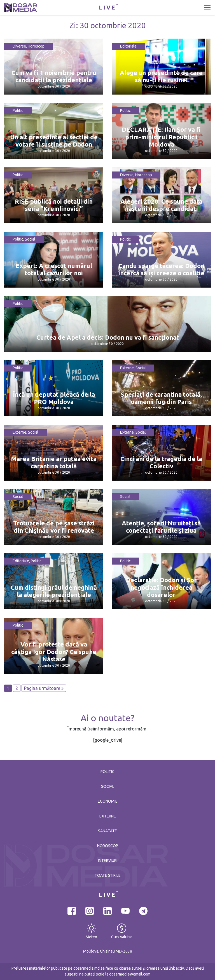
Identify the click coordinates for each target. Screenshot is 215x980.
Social (30, 239)
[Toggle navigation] (207, 8)
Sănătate (107, 831)
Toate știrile (108, 875)
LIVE (107, 7)
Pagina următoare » (44, 688)
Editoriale (128, 46)
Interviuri (108, 861)
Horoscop (36, 46)
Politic (18, 111)
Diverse (19, 46)
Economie (108, 801)
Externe (127, 368)
